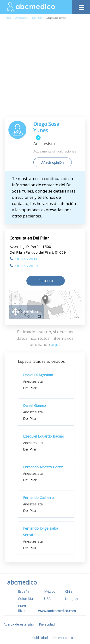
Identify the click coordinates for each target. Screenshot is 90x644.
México (50, 591)
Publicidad (40, 638)
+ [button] (15, 297)
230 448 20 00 (24, 259)
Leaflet (76, 317)
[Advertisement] (45, 70)
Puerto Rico (23, 608)
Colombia (25, 599)
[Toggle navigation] (81, 6)
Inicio (8, 18)
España (24, 591)
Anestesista (21, 18)
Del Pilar (37, 18)
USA (47, 599)
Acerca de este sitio (19, 624)
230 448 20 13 (24, 266)
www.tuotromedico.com (57, 611)
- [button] (15, 304)
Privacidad (47, 624)
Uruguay (72, 599)
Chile (69, 591)
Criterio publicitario (67, 638)
